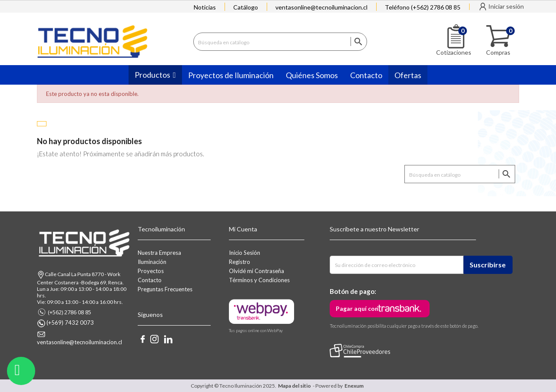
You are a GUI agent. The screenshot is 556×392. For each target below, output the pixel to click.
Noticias (205, 7)
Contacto (150, 280)
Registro (240, 262)
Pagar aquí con (357, 308)
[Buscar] (280, 42)
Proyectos (151, 271)
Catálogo (246, 7)
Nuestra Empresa (159, 253)
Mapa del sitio (295, 386)
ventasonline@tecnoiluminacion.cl (321, 7)
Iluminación (152, 262)
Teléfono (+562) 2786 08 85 (423, 7)
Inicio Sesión (245, 253)
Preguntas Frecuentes (165, 289)
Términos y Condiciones (259, 280)
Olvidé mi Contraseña (256, 271)
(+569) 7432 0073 (70, 323)
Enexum (355, 386)
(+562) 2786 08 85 (69, 312)
